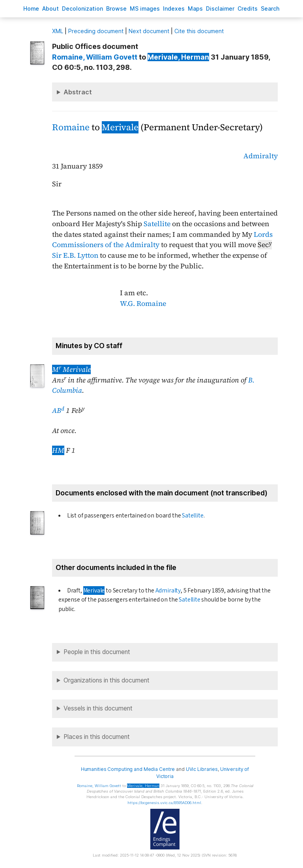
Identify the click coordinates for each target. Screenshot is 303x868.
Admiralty (261, 156)
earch (270, 8)
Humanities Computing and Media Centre (128, 769)
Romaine (71, 127)
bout (50, 8)
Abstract (78, 92)
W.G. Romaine (143, 304)
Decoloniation (82, 8)
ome (31, 8)
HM (58, 450)
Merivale (120, 127)
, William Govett (95, 57)
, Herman (178, 57)
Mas (195, 8)
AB (58, 411)
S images (145, 8)
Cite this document (199, 31)
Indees (174, 8)
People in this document (97, 652)
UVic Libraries (202, 769)
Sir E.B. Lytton (75, 255)
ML (58, 31)
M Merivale (71, 369)
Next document (149, 31)
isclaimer (220, 8)
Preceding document (96, 31)
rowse (116, 8)
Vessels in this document (98, 708)
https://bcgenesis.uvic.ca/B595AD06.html (164, 803)
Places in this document (97, 737)
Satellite (157, 224)
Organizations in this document (107, 680)
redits (248, 8)
